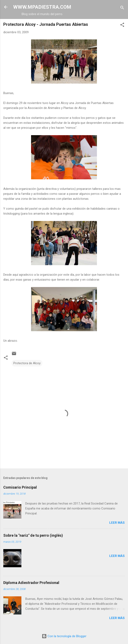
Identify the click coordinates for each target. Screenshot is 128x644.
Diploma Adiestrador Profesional (31, 583)
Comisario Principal (20, 487)
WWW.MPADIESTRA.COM (42, 7)
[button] (122, 25)
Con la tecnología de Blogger (64, 636)
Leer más (117, 523)
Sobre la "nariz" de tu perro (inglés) (33, 535)
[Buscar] (122, 8)
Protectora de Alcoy (27, 363)
